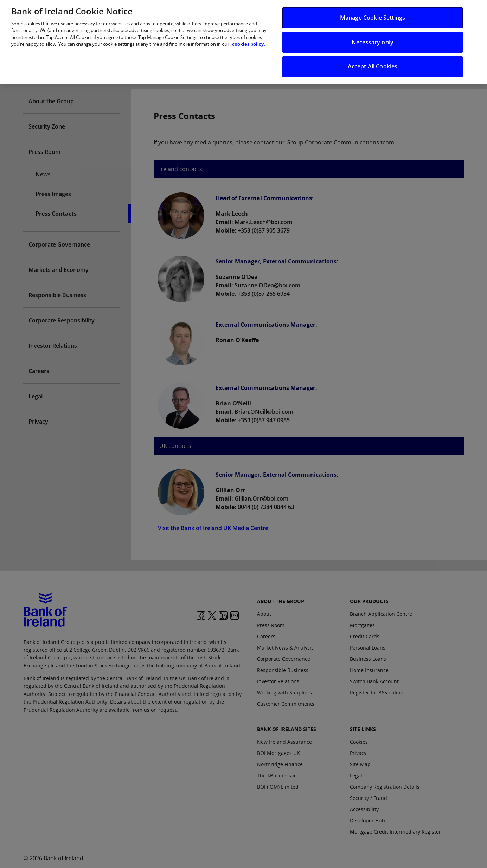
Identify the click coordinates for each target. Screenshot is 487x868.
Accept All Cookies (373, 62)
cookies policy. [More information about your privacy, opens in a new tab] (249, 39)
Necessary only (373, 37)
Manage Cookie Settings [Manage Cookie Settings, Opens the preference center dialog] (373, 13)
